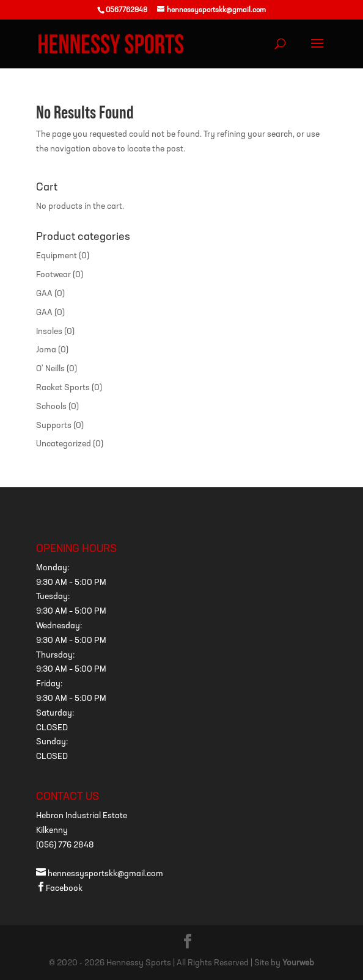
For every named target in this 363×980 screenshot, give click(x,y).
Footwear (53, 275)
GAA (44, 294)
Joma (46, 350)
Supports (54, 426)
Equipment (57, 256)
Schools (51, 407)
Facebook (59, 889)
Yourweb (298, 963)
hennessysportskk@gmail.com (100, 874)
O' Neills (50, 369)
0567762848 (127, 10)
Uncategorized (64, 444)
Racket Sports (63, 388)
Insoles (49, 332)
